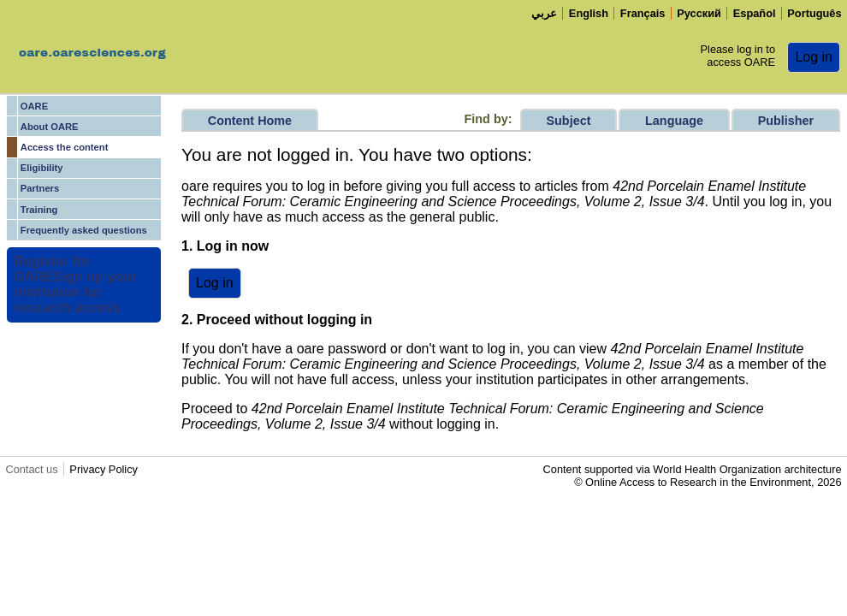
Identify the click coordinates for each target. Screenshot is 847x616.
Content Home (250, 121)
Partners (40, 188)
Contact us (31, 469)
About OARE (50, 127)
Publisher (786, 121)
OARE (34, 106)
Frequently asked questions (84, 230)
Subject (568, 121)
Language (674, 121)
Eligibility (42, 168)
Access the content (65, 147)
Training (39, 210)
